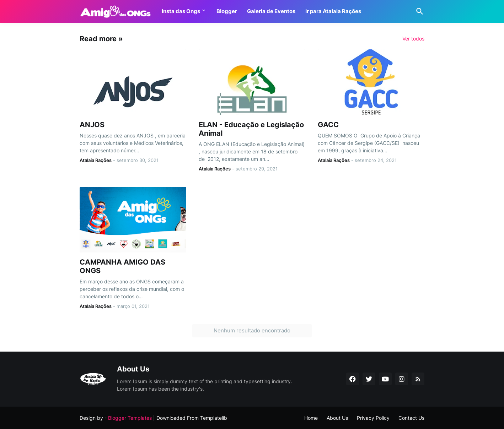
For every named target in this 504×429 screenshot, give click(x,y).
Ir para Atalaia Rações (333, 11)
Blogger (227, 11)
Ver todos (413, 39)
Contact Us (411, 418)
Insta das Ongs (181, 11)
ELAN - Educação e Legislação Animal (251, 129)
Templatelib (214, 418)
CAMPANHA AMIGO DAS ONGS (122, 266)
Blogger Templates (130, 418)
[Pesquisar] (418, 11)
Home (311, 418)
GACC (328, 125)
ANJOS (92, 125)
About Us (337, 418)
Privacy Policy (373, 418)
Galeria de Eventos (271, 11)
